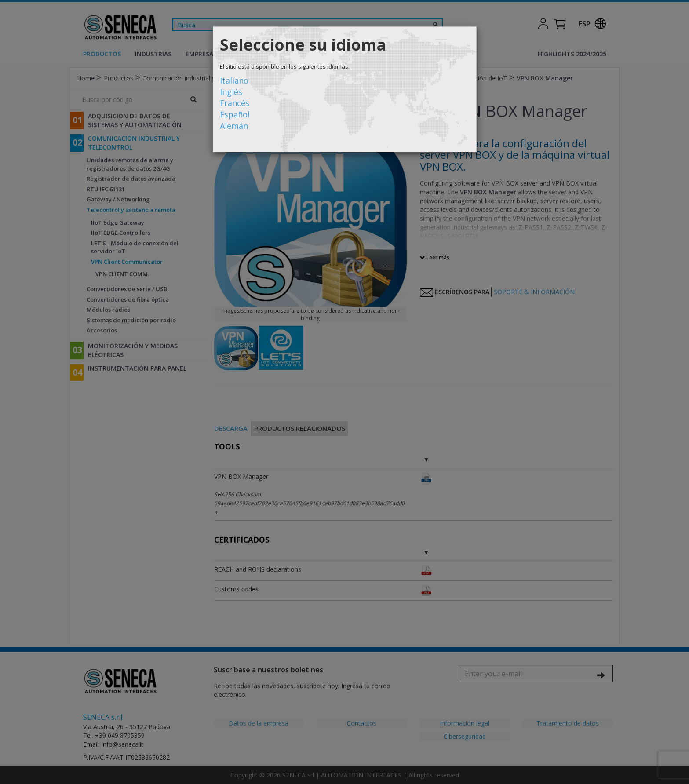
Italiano (234, 80)
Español (235, 114)
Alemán (234, 126)
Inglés (231, 92)
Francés (235, 103)
